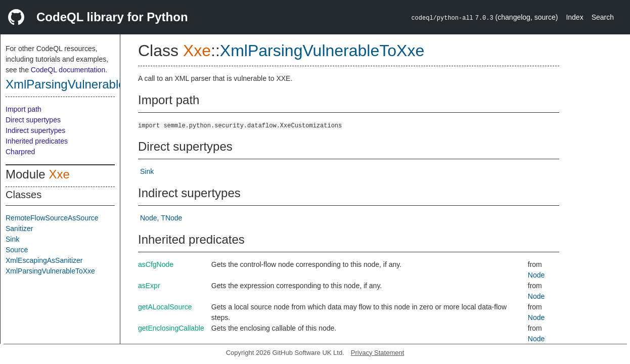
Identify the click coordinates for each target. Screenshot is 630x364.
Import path (24, 109)
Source (17, 250)
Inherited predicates (37, 141)
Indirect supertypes (35, 130)
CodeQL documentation (68, 70)
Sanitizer (19, 229)
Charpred (20, 152)
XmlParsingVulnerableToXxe (82, 84)
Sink (12, 239)
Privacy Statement (378, 353)
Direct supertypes (33, 120)
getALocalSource (165, 307)
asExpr (149, 286)
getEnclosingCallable (171, 328)
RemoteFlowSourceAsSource (52, 218)
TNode (171, 218)
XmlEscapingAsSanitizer (44, 260)
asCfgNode (156, 264)
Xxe (59, 174)
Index (574, 17)
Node (148, 218)
